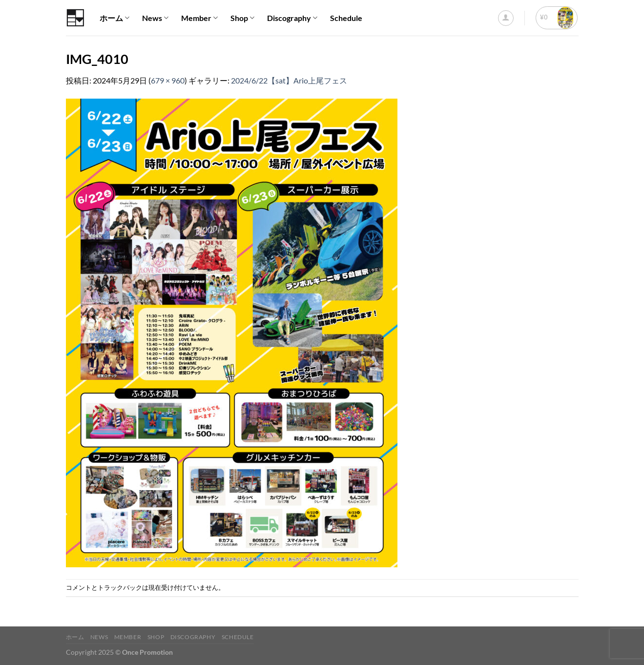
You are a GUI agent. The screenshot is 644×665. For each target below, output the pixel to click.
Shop (242, 18)
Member (199, 18)
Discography (292, 18)
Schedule (346, 18)
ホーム (114, 18)
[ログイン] (506, 18)
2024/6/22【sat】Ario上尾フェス (289, 80)
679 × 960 (168, 80)
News (155, 18)
